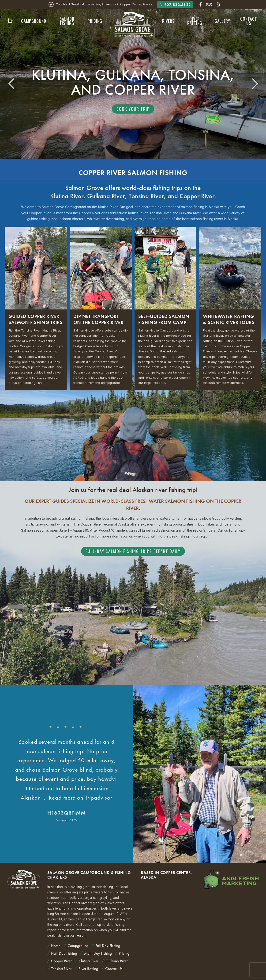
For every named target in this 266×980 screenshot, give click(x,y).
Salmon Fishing (67, 21)
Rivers (168, 21)
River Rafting (195, 21)
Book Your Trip (133, 109)
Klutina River (67, 196)
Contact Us (249, 21)
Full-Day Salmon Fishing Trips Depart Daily (133, 551)
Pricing (95, 21)
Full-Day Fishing (108, 946)
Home (56, 946)
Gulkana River (106, 196)
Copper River (197, 196)
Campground (34, 21)
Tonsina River (146, 196)
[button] (255, 84)
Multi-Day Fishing (98, 953)
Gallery (222, 21)
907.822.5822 (175, 4)
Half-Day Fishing (64, 953)
